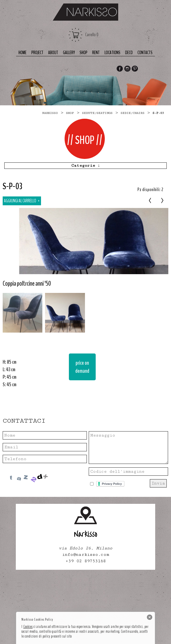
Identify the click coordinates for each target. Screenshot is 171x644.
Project (37, 53)
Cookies (28, 627)
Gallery (69, 53)
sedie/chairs (133, 113)
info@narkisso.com (86, 555)
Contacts (145, 53)
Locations (112, 53)
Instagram (127, 69)
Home (23, 53)
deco (129, 53)
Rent (96, 53)
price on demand (82, 367)
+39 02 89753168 (86, 561)
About (53, 53)
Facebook (120, 69)
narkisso (50, 113)
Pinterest (135, 69)
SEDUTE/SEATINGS (97, 113)
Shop (83, 53)
